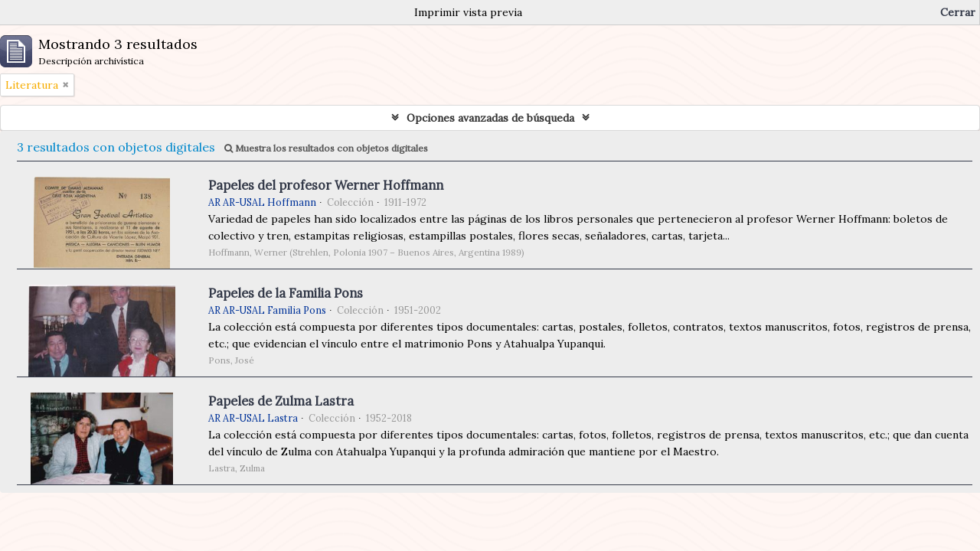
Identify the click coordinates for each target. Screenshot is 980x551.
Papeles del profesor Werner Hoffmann (326, 185)
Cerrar (958, 12)
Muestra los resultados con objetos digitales (326, 148)
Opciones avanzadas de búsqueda (490, 118)
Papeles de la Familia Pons (286, 293)
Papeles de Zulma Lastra (281, 401)
